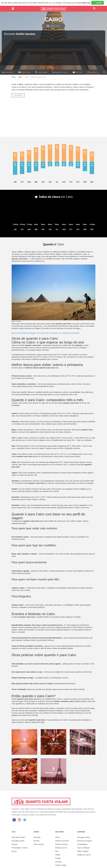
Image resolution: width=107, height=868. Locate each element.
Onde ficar (24, 72)
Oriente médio (61, 865)
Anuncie (36, 841)
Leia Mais (18, 95)
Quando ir (93, 72)
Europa (58, 858)
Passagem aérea (83, 837)
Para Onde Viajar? (18, 837)
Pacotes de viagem (84, 841)
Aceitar (98, 3)
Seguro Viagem (83, 851)
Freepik (19, 321)
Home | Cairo (54, 26)
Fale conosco (39, 844)
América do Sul (61, 848)
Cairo (26, 77)
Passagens (8, 72)
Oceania (58, 862)
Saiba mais (86, 3)
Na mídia (37, 837)
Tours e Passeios (84, 848)
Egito (20, 77)
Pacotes (77, 72)
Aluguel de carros (84, 855)
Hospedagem (82, 844)
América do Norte (62, 841)
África (14, 77)
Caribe (58, 855)
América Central (61, 844)
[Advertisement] (53, 117)
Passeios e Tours (60, 72)
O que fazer (41, 72)
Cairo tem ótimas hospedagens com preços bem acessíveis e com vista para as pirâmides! (47, 333)
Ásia (57, 851)
